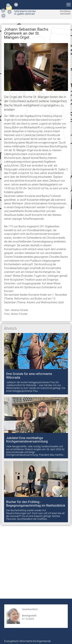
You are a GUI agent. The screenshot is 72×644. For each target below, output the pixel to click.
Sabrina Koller (29, 612)
